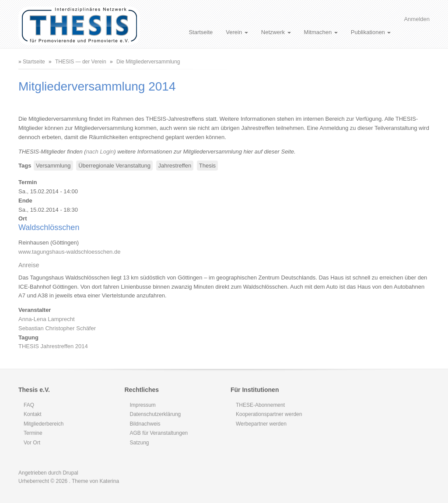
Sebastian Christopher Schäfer (57, 328)
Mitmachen (321, 32)
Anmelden (417, 19)
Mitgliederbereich (44, 424)
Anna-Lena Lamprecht (47, 319)
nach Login (100, 152)
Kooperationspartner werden (269, 414)
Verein (237, 32)
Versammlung (53, 166)
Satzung (140, 443)
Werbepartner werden (261, 424)
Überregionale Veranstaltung (114, 166)
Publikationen (371, 32)
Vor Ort (32, 443)
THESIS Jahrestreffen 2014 (53, 346)
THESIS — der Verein (81, 62)
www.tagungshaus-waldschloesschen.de (69, 252)
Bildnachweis (145, 424)
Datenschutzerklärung (156, 414)
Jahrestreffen (175, 166)
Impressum (143, 405)
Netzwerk (276, 32)
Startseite (201, 32)
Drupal (70, 473)
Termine (33, 433)
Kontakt (33, 414)
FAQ (29, 405)
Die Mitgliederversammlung (148, 62)
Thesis (207, 166)
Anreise (29, 265)
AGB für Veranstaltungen (159, 433)
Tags (25, 166)
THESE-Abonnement (260, 405)
